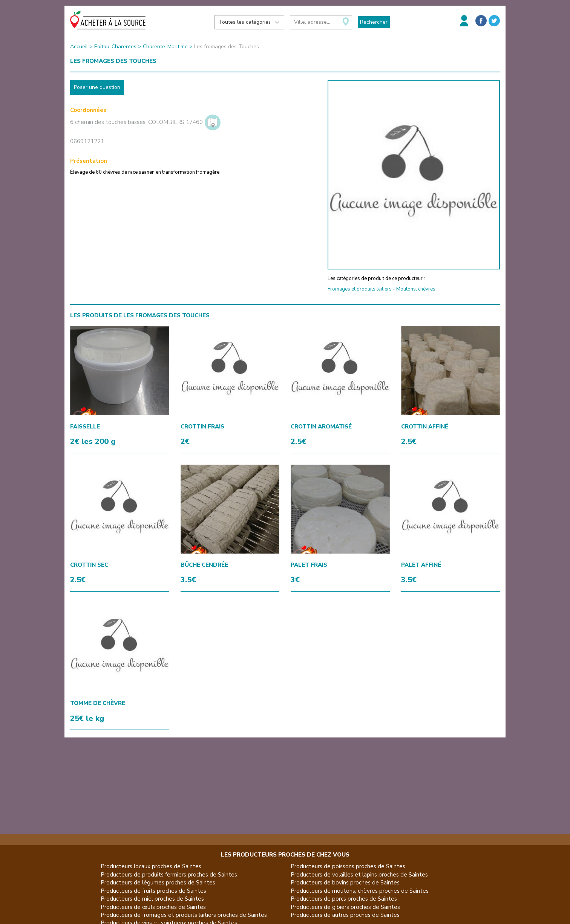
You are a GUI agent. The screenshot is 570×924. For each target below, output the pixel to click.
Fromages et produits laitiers (360, 289)
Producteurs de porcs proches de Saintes (344, 899)
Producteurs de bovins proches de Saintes (345, 883)
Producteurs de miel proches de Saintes (152, 899)
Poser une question (97, 87)
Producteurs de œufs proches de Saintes (153, 907)
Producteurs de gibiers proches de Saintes (345, 907)
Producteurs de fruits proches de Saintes (153, 891)
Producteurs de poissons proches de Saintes (348, 866)
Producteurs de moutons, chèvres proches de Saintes (360, 891)
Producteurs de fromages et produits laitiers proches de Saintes (184, 915)
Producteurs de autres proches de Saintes (345, 915)
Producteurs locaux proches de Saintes (151, 866)
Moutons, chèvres (416, 289)
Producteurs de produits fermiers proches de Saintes (169, 875)
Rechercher (374, 22)
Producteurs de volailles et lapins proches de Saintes (359, 875)
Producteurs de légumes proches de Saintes (158, 883)
